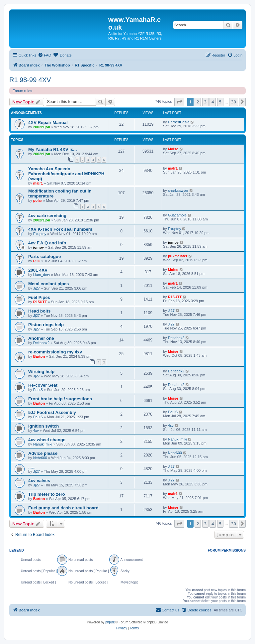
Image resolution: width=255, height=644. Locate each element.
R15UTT (40, 302)
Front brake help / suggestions (60, 399)
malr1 (38, 183)
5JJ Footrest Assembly (52, 412)
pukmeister (178, 256)
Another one (41, 338)
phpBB (110, 622)
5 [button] (220, 102)
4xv (36, 431)
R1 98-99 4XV (30, 80)
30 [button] (234, 102)
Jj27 (37, 288)
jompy (39, 247)
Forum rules (22, 91)
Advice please (43, 453)
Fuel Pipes (39, 297)
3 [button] (205, 102)
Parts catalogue (44, 257)
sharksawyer (178, 191)
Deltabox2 (42, 343)
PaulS (38, 390)
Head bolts (39, 311)
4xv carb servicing (47, 216)
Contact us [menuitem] (168, 610)
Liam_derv (42, 275)
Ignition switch (43, 426)
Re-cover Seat (43, 385)
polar (38, 200)
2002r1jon (42, 127)
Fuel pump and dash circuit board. (64, 508)
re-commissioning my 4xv (55, 352)
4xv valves (39, 481)
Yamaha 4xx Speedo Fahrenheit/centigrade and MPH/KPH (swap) (66, 174)
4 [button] (213, 102)
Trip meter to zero (47, 494)
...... (32, 467)
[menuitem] (44, 55)
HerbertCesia (179, 122)
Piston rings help (46, 325)
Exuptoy (40, 234)
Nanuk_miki (43, 444)
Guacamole (177, 215)
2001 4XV (38, 270)
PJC (37, 261)
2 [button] (198, 102)
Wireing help (41, 372)
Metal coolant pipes (48, 284)
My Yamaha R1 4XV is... (52, 149)
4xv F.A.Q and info (47, 243)
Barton (39, 356)
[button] (179, 102)
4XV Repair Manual (48, 123)
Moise (173, 149)
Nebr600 (40, 458)
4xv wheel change (47, 440)
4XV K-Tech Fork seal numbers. (61, 229)
